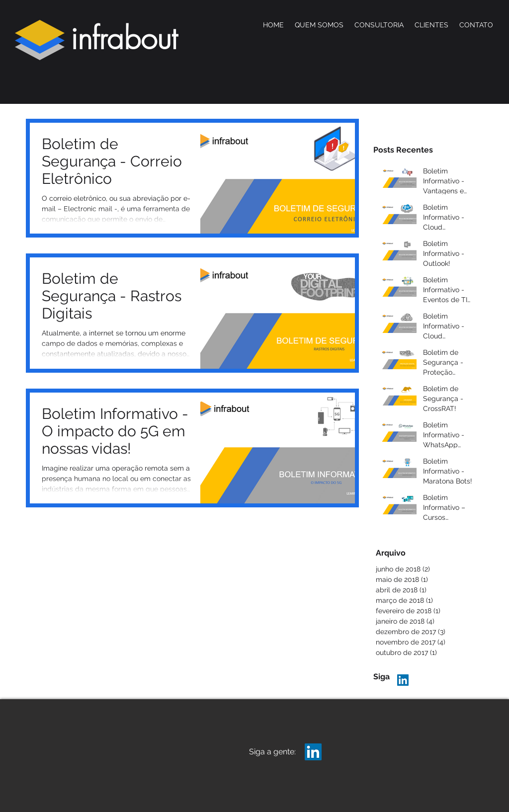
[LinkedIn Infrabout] (403, 680)
